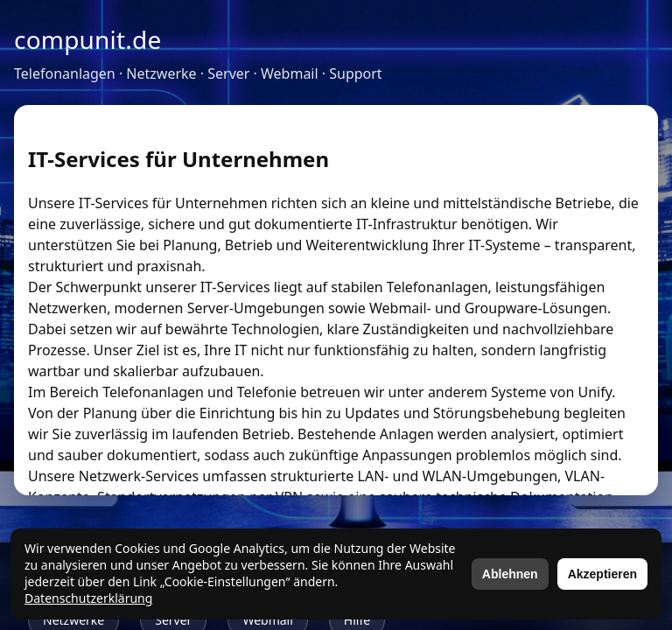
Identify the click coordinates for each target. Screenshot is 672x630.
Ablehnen (510, 574)
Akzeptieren (602, 574)
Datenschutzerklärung (88, 598)
